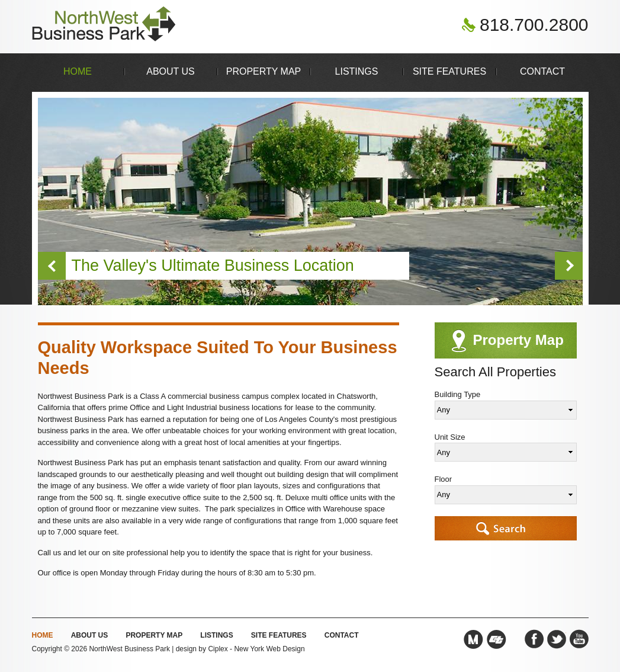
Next (569, 266)
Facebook (534, 639)
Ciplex (218, 649)
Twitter (557, 639)
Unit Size (450, 437)
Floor (444, 479)
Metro (473, 639)
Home (78, 71)
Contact (542, 71)
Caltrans (497, 639)
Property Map (264, 71)
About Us (171, 71)
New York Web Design (269, 649)
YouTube (579, 639)
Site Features (449, 71)
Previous (52, 266)
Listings (357, 71)
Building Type (458, 394)
